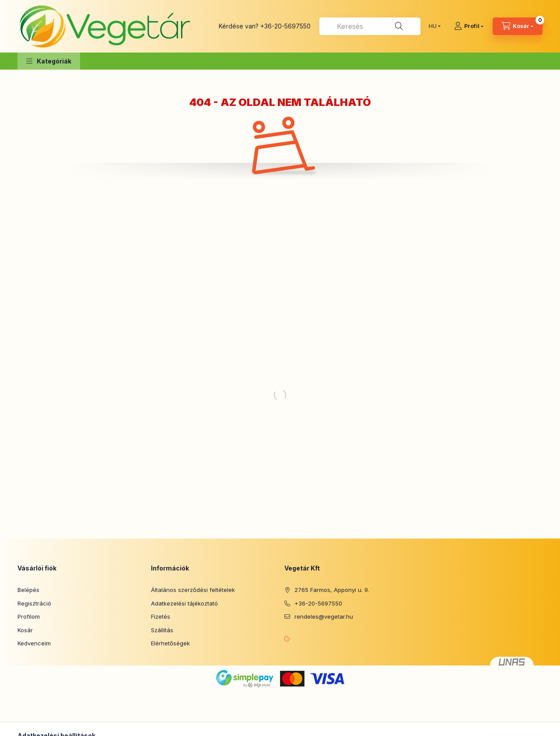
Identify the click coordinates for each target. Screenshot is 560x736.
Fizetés (161, 616)
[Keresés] (399, 26)
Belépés (28, 590)
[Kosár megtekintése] (518, 26)
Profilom (29, 616)
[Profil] (469, 26)
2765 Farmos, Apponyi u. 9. (332, 590)
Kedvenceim (34, 643)
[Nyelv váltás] (433, 26)
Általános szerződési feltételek (193, 590)
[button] (49, 61)
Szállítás (162, 630)
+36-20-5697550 (285, 26)
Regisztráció (34, 603)
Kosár (25, 630)
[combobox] (370, 26)
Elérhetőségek (170, 643)
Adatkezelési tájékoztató (184, 603)
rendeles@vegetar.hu (324, 616)
